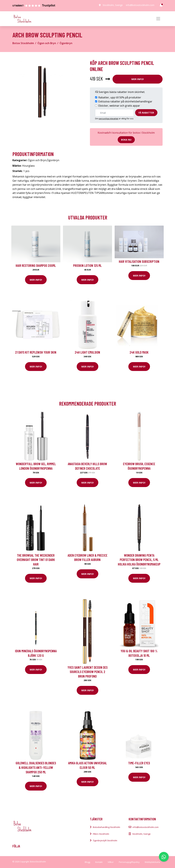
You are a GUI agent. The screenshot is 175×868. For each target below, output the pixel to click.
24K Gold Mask (139, 352)
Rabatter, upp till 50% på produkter (120, 97)
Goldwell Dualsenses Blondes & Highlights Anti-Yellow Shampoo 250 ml (36, 767)
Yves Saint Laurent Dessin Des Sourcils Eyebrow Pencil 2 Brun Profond (87, 672)
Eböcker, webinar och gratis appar (119, 106)
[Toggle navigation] (158, 19)
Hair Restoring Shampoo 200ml (36, 265)
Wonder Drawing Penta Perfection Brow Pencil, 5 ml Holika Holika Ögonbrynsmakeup (139, 560)
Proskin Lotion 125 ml (87, 265)
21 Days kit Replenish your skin (36, 352)
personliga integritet (109, 119)
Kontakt (99, 862)
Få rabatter (146, 113)
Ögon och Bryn (47, 43)
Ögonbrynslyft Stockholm (105, 840)
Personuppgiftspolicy (129, 862)
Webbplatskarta (152, 862)
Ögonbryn (66, 43)
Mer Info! (138, 79)
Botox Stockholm (23, 43)
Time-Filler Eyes (139, 763)
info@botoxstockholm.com (140, 5)
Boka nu (126, 140)
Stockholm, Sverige (113, 5)
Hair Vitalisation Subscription (139, 261)
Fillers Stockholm (101, 834)
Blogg (87, 862)
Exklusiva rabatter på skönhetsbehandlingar (125, 101)
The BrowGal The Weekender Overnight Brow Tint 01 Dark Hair (36, 560)
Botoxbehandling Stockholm (106, 827)
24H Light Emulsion (87, 352)
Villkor (111, 862)
